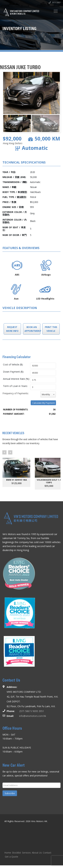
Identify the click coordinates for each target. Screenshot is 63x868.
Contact (47, 853)
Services (26, 853)
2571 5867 (55, 2)
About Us (37, 853)
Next (10, 452)
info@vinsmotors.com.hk (33, 716)
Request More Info (12, 329)
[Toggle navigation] (56, 11)
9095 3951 (38, 711)
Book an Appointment (32, 329)
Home (8, 853)
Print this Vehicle (51, 329)
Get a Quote (11, 857)
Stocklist (16, 853)
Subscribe (10, 793)
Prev (4, 452)
